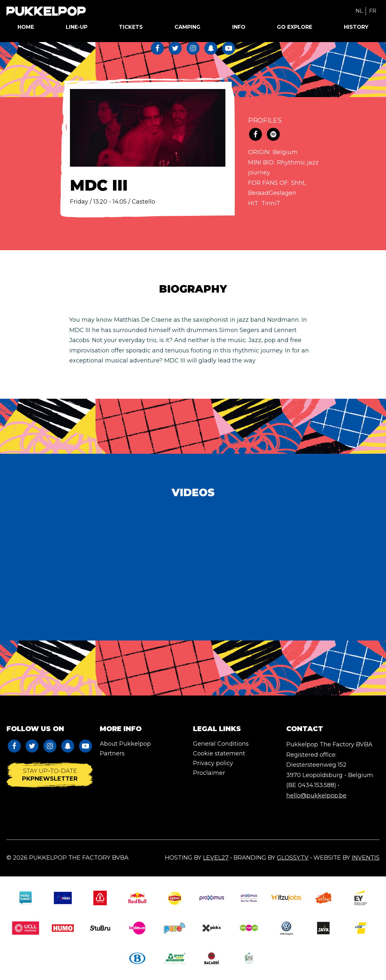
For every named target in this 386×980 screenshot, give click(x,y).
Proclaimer (209, 773)
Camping (187, 27)
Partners (112, 753)
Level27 (216, 858)
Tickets (131, 27)
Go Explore (295, 27)
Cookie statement (219, 753)
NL (359, 11)
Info (239, 27)
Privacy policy (213, 763)
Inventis (366, 858)
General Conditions (221, 744)
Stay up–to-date (50, 775)
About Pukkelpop (125, 744)
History (356, 27)
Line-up (77, 27)
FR (373, 11)
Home (26, 27)
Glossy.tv (293, 858)
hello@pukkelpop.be (316, 796)
